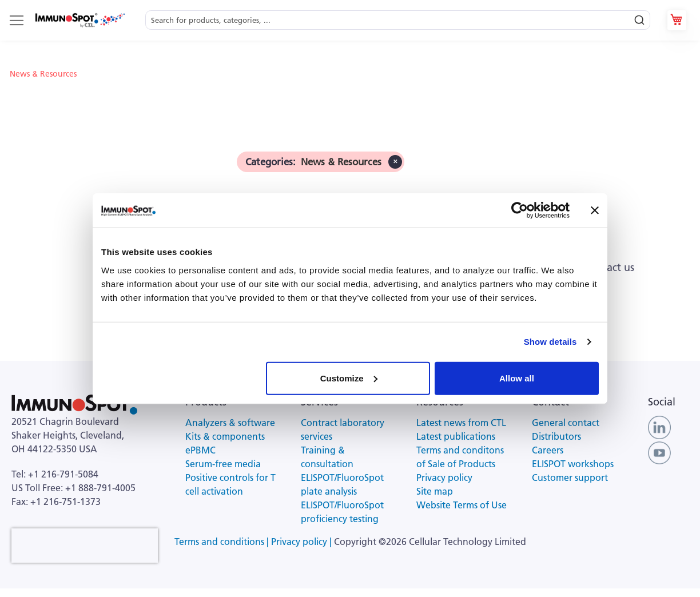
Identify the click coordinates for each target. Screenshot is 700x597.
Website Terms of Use (462, 505)
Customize (349, 378)
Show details (550, 342)
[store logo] (79, 20)
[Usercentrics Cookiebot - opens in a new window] (520, 210)
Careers (548, 450)
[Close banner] (595, 210)
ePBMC (200, 450)
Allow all (517, 378)
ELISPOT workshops (573, 464)
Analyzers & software (230, 423)
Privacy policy (444, 477)
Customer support (570, 477)
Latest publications (456, 436)
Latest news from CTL (461, 423)
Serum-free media (223, 464)
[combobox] (398, 20)
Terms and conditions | (223, 542)
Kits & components (225, 436)
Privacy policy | (303, 542)
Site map (435, 491)
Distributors (556, 436)
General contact (566, 423)
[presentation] (85, 546)
